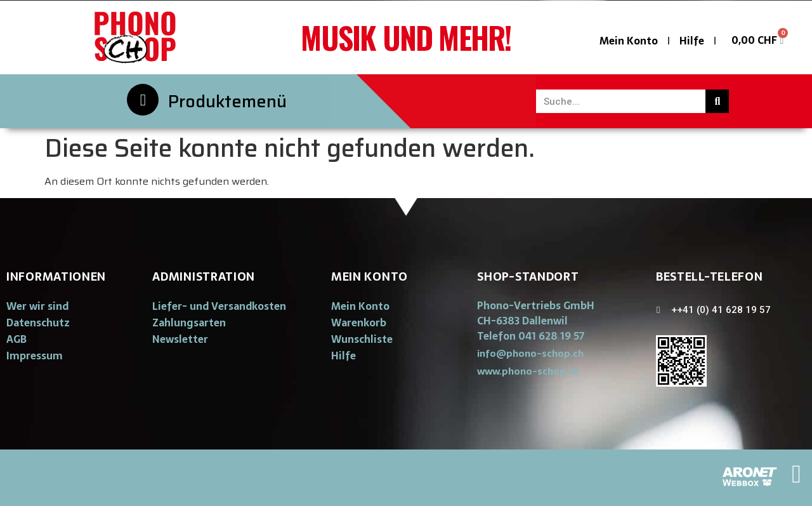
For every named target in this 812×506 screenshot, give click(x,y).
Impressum (35, 356)
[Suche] (717, 101)
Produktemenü (227, 101)
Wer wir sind (37, 306)
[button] (530, 353)
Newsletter (180, 339)
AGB (16, 339)
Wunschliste (362, 339)
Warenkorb (359, 323)
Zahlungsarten (189, 323)
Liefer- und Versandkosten (219, 306)
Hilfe (692, 41)
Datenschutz (38, 323)
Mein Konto (629, 41)
